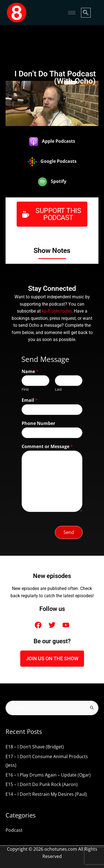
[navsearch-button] (86, 13)
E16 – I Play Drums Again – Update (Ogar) (48, 775)
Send (69, 532)
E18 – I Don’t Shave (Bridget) (35, 747)
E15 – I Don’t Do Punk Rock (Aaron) (42, 784)
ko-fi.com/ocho (57, 311)
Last (58, 389)
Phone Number (38, 423)
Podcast (14, 830)
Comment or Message (47, 447)
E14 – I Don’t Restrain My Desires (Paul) (46, 794)
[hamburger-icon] (72, 13)
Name (30, 372)
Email (30, 400)
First (25, 389)
